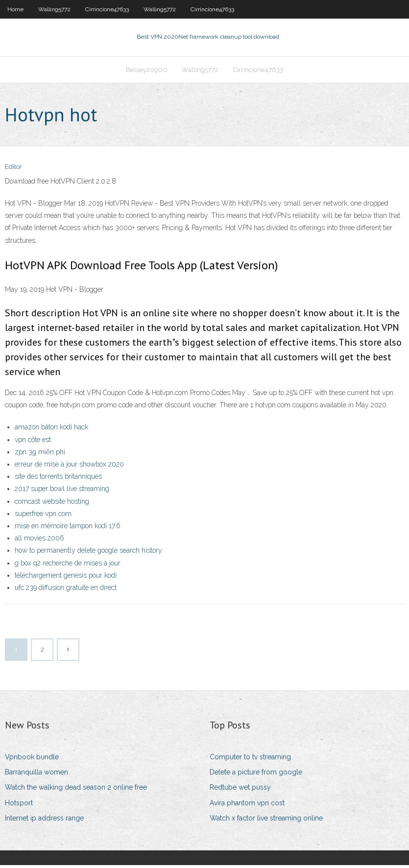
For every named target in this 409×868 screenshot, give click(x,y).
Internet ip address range (44, 821)
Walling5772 (54, 9)
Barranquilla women (36, 775)
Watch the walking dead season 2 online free (76, 791)
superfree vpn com (43, 516)
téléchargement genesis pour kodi (66, 578)
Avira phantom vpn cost (247, 806)
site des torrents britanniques (58, 479)
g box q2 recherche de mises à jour (68, 566)
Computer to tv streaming (250, 760)
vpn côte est (33, 443)
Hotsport (19, 806)
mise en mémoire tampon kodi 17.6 (68, 529)
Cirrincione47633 (107, 9)
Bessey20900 (146, 72)
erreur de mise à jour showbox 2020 (69, 467)
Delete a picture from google (256, 775)
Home (15, 9)
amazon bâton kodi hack (51, 430)
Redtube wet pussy (240, 791)
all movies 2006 (39, 541)
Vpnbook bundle (32, 760)
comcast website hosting (52, 504)
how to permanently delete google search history (88, 554)
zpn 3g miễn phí (40, 455)
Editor (13, 170)
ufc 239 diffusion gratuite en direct (66, 590)
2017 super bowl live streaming (62, 492)
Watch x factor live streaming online (266, 821)
